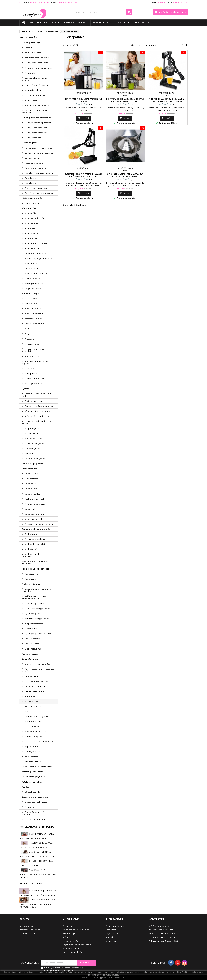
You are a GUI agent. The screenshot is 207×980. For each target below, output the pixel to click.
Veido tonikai (31, 509)
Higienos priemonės (32, 198)
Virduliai (28, 711)
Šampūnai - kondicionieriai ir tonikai (36, 395)
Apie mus (83, 23)
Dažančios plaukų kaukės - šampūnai (36, 111)
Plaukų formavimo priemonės (39, 68)
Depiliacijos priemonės (35, 253)
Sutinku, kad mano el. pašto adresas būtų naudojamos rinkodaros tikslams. (63, 969)
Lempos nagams (32, 158)
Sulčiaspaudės (31, 701)
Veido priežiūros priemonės (38, 416)
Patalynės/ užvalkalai (32, 782)
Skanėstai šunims (33, 649)
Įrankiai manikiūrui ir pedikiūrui (39, 153)
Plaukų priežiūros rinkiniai (37, 63)
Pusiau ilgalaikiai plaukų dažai (38, 105)
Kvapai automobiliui (34, 314)
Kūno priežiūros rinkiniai (36, 243)
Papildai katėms (32, 639)
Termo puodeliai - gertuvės (37, 716)
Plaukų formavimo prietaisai (38, 123)
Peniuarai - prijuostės (33, 464)
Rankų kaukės (31, 549)
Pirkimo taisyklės (70, 933)
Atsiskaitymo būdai (71, 941)
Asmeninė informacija (116, 926)
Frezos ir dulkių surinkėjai (36, 188)
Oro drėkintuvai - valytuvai (37, 681)
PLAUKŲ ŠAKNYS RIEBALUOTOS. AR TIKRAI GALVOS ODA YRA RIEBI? (38, 874)
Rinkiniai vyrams (32, 433)
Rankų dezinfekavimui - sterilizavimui (34, 555)
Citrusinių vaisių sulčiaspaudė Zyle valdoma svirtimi (125, 175)
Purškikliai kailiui (32, 629)
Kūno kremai (31, 238)
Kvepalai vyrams (32, 428)
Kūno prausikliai (32, 248)
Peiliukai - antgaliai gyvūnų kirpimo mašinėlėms (36, 597)
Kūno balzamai (32, 233)
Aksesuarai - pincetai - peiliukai (39, 524)
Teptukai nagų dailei (34, 163)
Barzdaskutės (31, 454)
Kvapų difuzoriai (30, 654)
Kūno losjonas (31, 223)
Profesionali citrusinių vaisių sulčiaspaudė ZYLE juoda (167, 100)
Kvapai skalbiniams (33, 309)
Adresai (109, 937)
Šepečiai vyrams (32, 449)
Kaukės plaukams (33, 53)
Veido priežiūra (29, 469)
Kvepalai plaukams (33, 90)
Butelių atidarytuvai (34, 737)
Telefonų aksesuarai (32, 772)
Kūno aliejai (30, 228)
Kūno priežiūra (29, 208)
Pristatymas (143, 23)
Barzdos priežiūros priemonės (39, 406)
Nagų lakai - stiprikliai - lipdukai (39, 173)
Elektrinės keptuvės (34, 706)
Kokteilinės (30, 696)
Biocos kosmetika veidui (36, 802)
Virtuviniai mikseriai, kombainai (39, 742)
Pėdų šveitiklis (31, 574)
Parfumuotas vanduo (34, 324)
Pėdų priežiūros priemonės (35, 569)
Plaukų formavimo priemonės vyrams (37, 422)
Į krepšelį (83, 118)
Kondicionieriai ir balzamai (37, 58)
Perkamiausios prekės (30, 930)
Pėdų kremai (31, 579)
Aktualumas (162, 45)
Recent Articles (31, 884)
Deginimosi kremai (34, 289)
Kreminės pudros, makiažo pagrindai (36, 362)
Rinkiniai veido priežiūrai (36, 504)
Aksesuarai (30, 339)
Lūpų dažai (30, 369)
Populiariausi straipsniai (37, 827)
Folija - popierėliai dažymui (37, 95)
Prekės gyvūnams (31, 584)
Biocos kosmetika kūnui (36, 819)
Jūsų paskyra (115, 919)
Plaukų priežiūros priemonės (36, 118)
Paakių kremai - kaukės (36, 499)
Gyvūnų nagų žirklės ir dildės (38, 634)
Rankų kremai (31, 534)
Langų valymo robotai (35, 686)
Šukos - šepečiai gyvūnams (37, 609)
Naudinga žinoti (103, 23)
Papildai (26, 787)
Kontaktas (156, 919)
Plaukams (29, 807)
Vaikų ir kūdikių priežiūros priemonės (35, 563)
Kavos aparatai (32, 757)
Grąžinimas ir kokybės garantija (77, 945)
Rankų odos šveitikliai (35, 544)
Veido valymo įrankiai (35, 519)
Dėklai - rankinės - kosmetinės (37, 767)
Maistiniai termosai (33, 726)
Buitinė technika (30, 659)
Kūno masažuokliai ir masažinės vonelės (38, 670)
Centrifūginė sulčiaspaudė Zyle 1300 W (83, 100)
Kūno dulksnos (31, 263)
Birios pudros (31, 374)
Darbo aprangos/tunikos (34, 777)
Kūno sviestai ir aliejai (34, 218)
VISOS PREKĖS (38, 23)
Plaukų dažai (31, 100)
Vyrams (26, 389)
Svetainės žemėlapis (72, 952)
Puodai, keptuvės (33, 752)
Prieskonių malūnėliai (35, 721)
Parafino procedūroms (35, 168)
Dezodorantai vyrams (35, 459)
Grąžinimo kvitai (113, 933)
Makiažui (26, 329)
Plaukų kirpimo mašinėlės (37, 133)
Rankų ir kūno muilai (34, 279)
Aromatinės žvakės (33, 319)
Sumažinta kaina (27, 933)
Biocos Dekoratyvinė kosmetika (33, 813)
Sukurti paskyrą (180, 2)
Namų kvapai (31, 304)
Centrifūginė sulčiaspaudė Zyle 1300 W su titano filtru (125, 100)
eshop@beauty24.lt (68, 2)
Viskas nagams (30, 143)
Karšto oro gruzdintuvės (36, 732)
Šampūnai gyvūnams (34, 604)
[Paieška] (103, 12)
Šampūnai (29, 48)
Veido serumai (31, 474)
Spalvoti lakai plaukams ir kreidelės (35, 79)
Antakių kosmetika (33, 384)
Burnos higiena (32, 203)
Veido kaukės (31, 484)
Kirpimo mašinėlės (33, 439)
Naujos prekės (26, 926)
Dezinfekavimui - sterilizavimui (39, 193)
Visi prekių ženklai (62, 23)
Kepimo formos (32, 747)
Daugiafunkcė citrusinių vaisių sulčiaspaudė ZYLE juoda (83, 175)
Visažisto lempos (32, 356)
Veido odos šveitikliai (34, 514)
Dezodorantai (31, 268)
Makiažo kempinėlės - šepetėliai (33, 350)
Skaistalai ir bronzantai (35, 379)
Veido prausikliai (32, 494)
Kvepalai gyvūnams (34, 624)
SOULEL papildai (32, 792)
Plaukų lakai (30, 73)
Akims (28, 334)
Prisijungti (162, 2)
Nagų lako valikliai (33, 183)
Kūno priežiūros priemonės (37, 411)
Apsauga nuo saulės (34, 284)
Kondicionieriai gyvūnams (37, 619)
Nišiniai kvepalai (32, 299)
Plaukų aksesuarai (33, 138)
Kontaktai (124, 23)
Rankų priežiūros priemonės (36, 529)
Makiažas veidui (32, 344)
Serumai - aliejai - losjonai (36, 85)
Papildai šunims (32, 644)
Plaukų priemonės (31, 43)
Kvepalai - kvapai (30, 294)
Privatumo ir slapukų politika (76, 930)
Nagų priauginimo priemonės (38, 148)
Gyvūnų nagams (32, 614)
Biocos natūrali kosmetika (35, 797)
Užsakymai (111, 930)
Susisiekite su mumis (72, 948)
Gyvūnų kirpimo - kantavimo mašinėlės (36, 590)
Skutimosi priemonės (35, 401)
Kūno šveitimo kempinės (36, 273)
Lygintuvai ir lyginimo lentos (37, 664)
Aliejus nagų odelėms (35, 539)
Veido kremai (31, 489)
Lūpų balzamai (32, 479)
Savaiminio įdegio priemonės (38, 258)
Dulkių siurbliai (31, 676)
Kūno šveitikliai (32, 213)
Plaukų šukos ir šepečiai (36, 128)
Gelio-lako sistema (33, 178)
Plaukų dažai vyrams (34, 444)
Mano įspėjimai (113, 941)
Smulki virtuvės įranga (33, 691)
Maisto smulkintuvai (32, 762)
